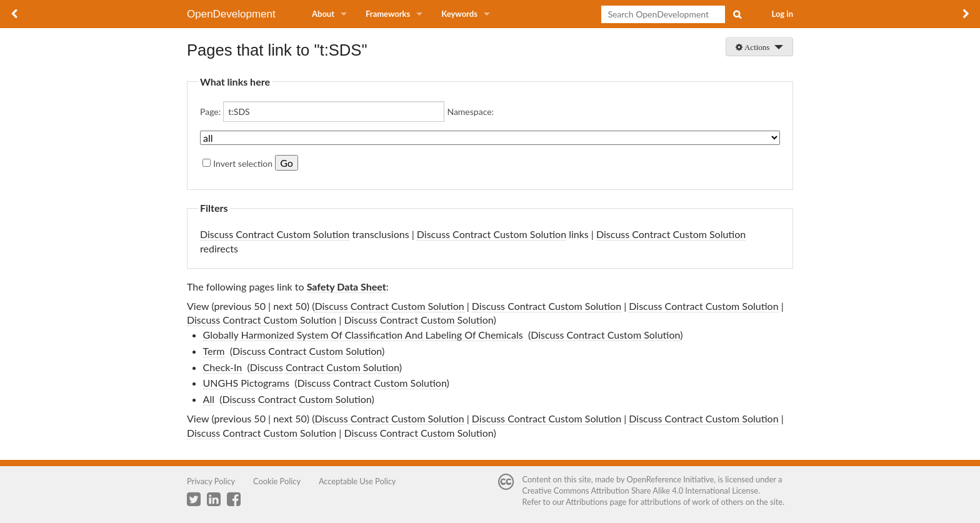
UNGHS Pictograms (247, 383)
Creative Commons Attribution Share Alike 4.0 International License (640, 491)
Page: (210, 112)
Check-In (223, 367)
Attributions (587, 502)
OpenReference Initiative (671, 479)
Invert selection (243, 163)
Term (214, 351)
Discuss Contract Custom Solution (275, 234)
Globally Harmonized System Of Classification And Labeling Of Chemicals (363, 335)
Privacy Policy (211, 481)
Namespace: (470, 112)
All (209, 399)
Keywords (459, 14)
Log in (783, 14)
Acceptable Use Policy (357, 481)
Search (737, 14)
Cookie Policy (277, 481)
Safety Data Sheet (347, 286)
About (323, 14)
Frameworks (388, 14)
